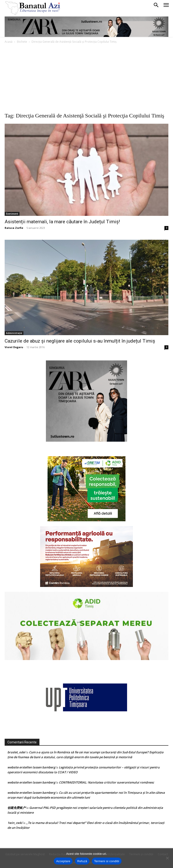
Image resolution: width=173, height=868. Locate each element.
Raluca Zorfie (14, 228)
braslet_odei (16, 752)
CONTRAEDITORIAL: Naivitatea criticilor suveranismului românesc (106, 782)
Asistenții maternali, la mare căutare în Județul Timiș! (62, 222)
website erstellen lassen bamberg (31, 767)
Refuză (82, 861)
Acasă (9, 42)
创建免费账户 (16, 808)
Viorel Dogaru (14, 347)
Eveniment (12, 214)
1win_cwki (15, 823)
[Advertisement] (86, 79)
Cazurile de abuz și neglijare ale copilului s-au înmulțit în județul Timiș (80, 341)
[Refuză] (167, 858)
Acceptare (63, 861)
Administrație (14, 333)
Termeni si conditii (107, 861)
